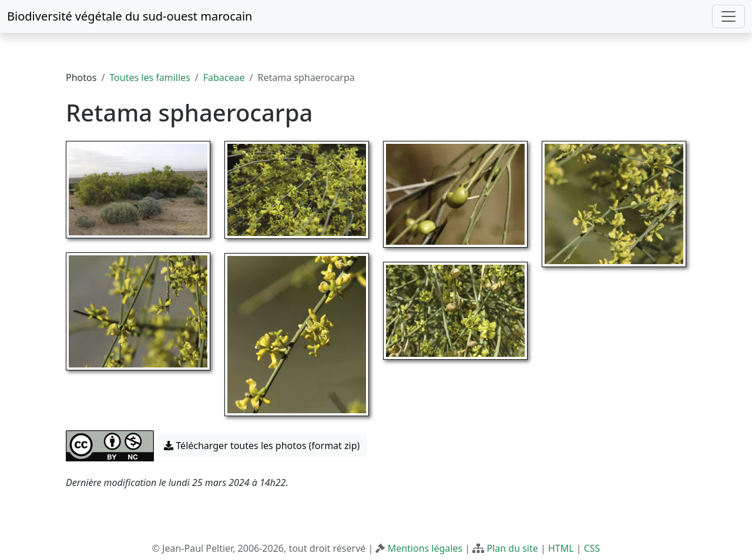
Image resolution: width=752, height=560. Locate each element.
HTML (561, 548)
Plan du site (512, 548)
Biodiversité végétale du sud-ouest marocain (130, 16)
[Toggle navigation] (728, 16)
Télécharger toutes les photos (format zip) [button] (262, 446)
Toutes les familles (150, 77)
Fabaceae (224, 77)
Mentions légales (425, 548)
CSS (592, 548)
